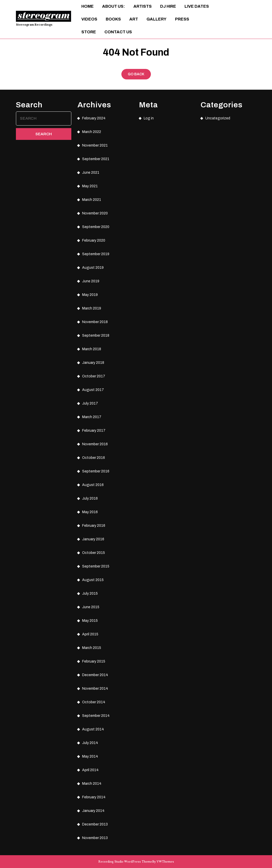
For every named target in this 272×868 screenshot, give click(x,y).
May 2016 (90, 512)
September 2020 (96, 227)
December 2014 (95, 675)
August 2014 (93, 729)
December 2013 (95, 824)
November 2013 (95, 838)
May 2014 (90, 756)
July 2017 (90, 403)
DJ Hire (168, 6)
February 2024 (94, 118)
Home (88, 6)
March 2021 (92, 200)
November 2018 (95, 322)
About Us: (114, 6)
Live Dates (197, 6)
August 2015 (93, 580)
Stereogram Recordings (34, 25)
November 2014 (95, 689)
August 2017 (93, 390)
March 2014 (92, 784)
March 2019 (92, 308)
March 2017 (92, 417)
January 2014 (93, 811)
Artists (143, 6)
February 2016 (94, 526)
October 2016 (94, 458)
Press (182, 19)
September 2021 (96, 159)
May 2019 (90, 295)
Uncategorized (218, 118)
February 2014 (94, 797)
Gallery (157, 19)
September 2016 (96, 471)
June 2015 (91, 607)
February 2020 (94, 240)
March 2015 (92, 648)
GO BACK (139, 75)
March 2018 (92, 349)
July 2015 (90, 593)
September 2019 (96, 254)
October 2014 (94, 702)
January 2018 (93, 363)
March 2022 (92, 132)
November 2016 (95, 444)
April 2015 (90, 634)
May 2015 (90, 621)
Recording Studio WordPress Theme (125, 862)
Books (113, 19)
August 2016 (93, 485)
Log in (149, 118)
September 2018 (96, 335)
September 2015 (96, 566)
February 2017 (94, 431)
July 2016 (90, 498)
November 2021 (95, 145)
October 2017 (94, 376)
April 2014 (90, 770)
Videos (89, 19)
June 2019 (91, 281)
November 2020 (95, 213)
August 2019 (93, 268)
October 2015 (94, 553)
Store (89, 32)
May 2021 (90, 186)
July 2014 (90, 743)
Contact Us (118, 32)
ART (134, 19)
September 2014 (96, 716)
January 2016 (93, 539)
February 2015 (94, 661)
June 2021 (91, 173)
